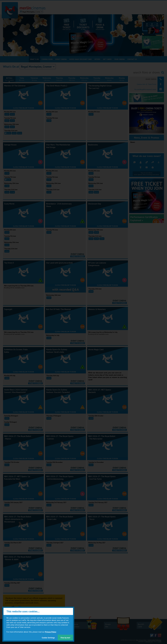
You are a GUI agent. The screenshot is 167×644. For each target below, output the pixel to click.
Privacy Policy (51, 632)
